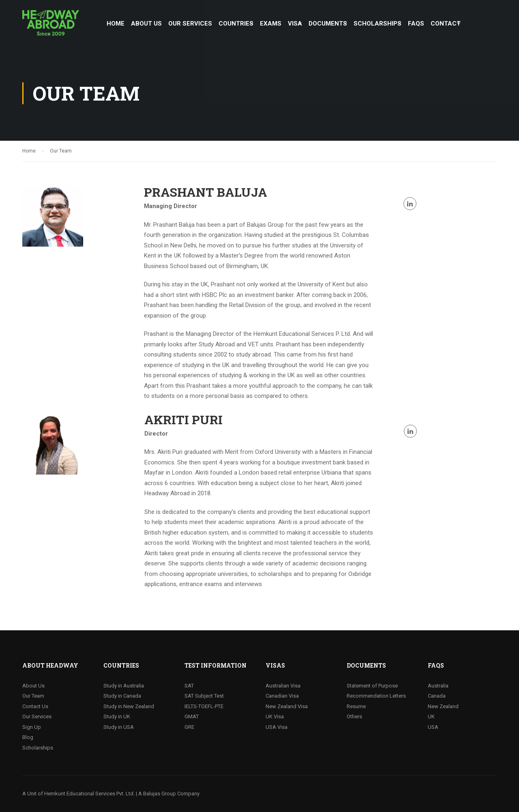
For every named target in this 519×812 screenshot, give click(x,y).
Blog (28, 737)
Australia (438, 686)
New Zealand (443, 706)
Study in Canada (122, 696)
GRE (189, 727)
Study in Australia (124, 686)
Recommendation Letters (376, 696)
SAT (189, 686)
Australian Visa (283, 686)
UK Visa (275, 716)
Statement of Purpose (372, 686)
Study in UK (117, 716)
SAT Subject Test (204, 696)
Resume (356, 706)
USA (433, 727)
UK (431, 716)
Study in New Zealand (129, 706)
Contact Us (35, 706)
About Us (33, 686)
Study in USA (119, 727)
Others (354, 716)
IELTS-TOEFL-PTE (204, 706)
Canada (437, 696)
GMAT (192, 716)
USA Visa (277, 727)
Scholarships (38, 748)
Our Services (37, 716)
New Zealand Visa (287, 706)
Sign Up (32, 727)
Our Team (33, 696)
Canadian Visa (282, 696)
